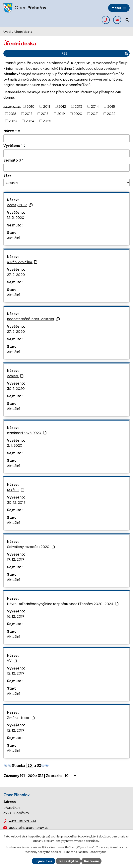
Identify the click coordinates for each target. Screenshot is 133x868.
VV (12, 660)
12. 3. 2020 (16, 217)
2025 (47, 121)
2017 (29, 114)
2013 (78, 106)
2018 (45, 114)
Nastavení (91, 861)
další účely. (93, 841)
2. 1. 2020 (15, 445)
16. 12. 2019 (16, 616)
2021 (95, 114)
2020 (78, 114)
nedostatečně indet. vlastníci (33, 319)
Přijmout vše (43, 861)
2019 (61, 114)
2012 (62, 106)
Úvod (7, 32)
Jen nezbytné (68, 861)
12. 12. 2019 (16, 673)
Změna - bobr (21, 718)
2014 (95, 106)
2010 (30, 106)
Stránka (18, 765)
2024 (30, 121)
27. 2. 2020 (16, 274)
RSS (95, 53)
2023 (13, 121)
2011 (47, 106)
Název (10, 131)
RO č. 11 (16, 490)
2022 (111, 114)
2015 (111, 106)
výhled (15, 376)
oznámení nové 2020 (27, 433)
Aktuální (13, 238)
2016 (12, 114)
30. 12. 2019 (16, 502)
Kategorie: (12, 106)
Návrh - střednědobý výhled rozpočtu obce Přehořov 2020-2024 (63, 604)
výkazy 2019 (20, 205)
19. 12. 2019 (16, 559)
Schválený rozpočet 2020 (31, 547)
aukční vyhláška (22, 262)
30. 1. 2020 (16, 388)
